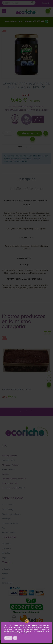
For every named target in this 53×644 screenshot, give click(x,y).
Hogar (4, 558)
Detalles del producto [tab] (27, 189)
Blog (3, 528)
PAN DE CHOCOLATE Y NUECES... (17, 390)
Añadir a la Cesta (30, 133)
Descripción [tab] (26, 179)
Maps (21, 488)
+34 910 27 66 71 (8, 460)
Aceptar (8, 638)
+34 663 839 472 (9, 470)
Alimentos (6, 553)
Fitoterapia (6, 544)
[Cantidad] (8, 133)
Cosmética (6, 548)
